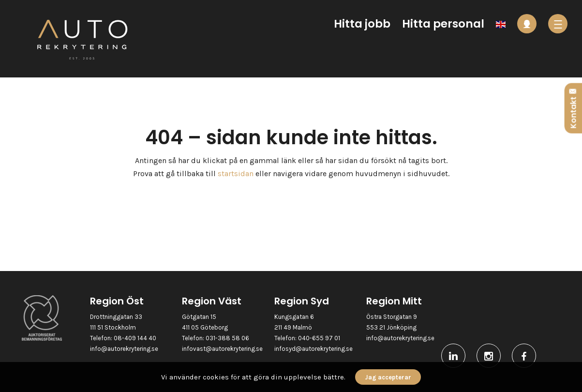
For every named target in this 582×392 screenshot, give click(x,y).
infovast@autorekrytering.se (222, 349)
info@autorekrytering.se (124, 349)
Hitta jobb (362, 24)
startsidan (236, 173)
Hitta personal (443, 24)
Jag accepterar (388, 377)
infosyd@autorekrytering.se (313, 349)
